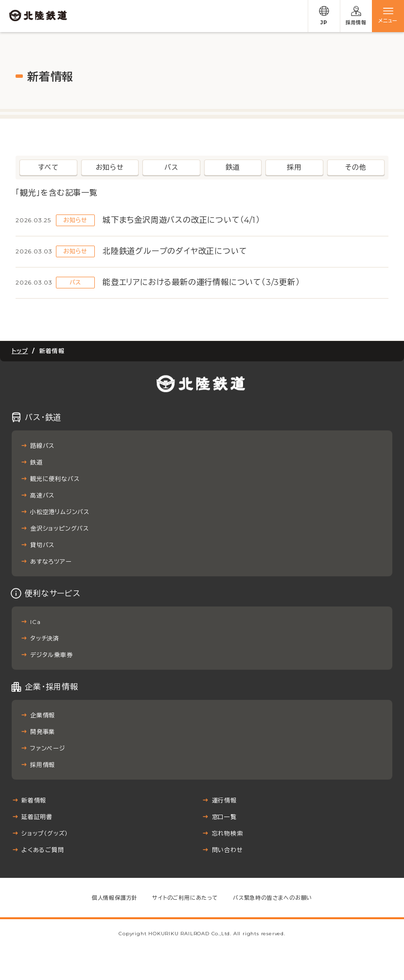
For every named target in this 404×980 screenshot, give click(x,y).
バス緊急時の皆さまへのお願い (272, 898)
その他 (356, 167)
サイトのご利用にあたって (185, 898)
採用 (294, 167)
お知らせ (110, 167)
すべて (48, 167)
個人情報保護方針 (115, 898)
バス (171, 167)
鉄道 (233, 167)
